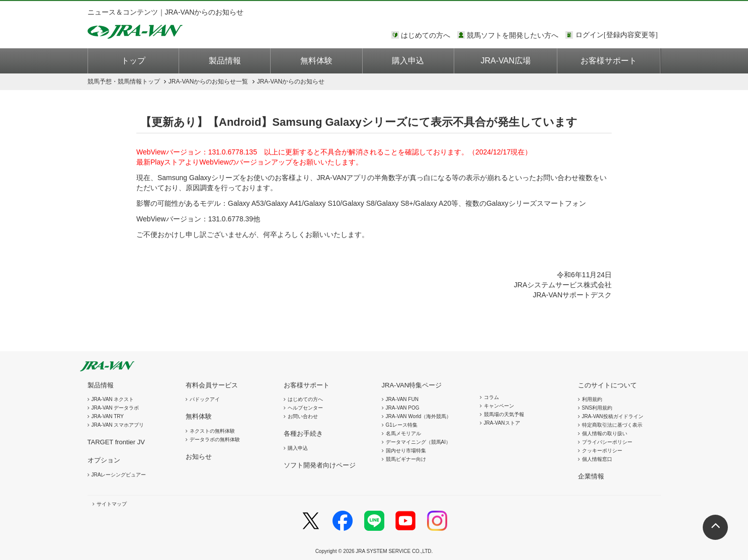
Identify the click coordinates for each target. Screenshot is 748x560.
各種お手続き (303, 433)
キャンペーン (499, 406)
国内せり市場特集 (406, 451)
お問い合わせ (303, 416)
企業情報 (591, 476)
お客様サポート (609, 61)
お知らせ (199, 457)
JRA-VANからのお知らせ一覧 (208, 82)
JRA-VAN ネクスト (113, 399)
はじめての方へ (426, 35)
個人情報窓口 (597, 459)
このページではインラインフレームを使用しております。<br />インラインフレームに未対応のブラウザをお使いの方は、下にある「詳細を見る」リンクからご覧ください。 (618, 36)
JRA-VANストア (502, 423)
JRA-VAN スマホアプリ (118, 425)
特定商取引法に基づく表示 (612, 425)
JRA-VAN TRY (108, 416)
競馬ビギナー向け (406, 459)
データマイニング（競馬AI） (418, 442)
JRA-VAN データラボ (115, 408)
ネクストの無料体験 (212, 431)
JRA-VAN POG (403, 408)
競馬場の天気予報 (504, 414)
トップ (133, 61)
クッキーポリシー (602, 451)
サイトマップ (112, 504)
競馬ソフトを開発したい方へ (513, 35)
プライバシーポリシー (607, 442)
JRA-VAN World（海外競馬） (419, 416)
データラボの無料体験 (215, 439)
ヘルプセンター (305, 408)
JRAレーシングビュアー (119, 475)
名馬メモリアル (403, 433)
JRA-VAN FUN (402, 399)
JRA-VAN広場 (506, 61)
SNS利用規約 (597, 408)
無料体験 (316, 61)
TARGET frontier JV (116, 442)
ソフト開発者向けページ (320, 465)
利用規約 (592, 399)
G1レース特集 (402, 425)
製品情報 (225, 61)
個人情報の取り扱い (605, 433)
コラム (491, 397)
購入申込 (408, 61)
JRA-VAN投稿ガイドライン (613, 416)
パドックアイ (205, 399)
